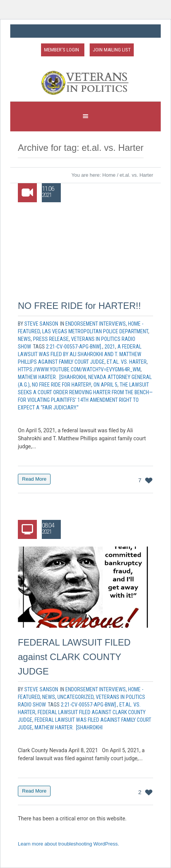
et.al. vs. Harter (127, 362)
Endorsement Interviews (96, 324)
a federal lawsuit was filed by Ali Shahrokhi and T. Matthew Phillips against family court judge (80, 354)
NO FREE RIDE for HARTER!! (79, 306)
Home (109, 175)
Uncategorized (75, 697)
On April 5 (105, 385)
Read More (34, 479)
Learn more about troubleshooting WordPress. (68, 844)
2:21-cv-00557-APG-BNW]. (74, 347)
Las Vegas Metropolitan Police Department (95, 331)
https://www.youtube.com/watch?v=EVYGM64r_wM (79, 369)
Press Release (51, 339)
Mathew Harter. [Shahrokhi (52, 377)
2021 (110, 347)
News (24, 339)
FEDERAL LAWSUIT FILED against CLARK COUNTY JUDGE (74, 657)
